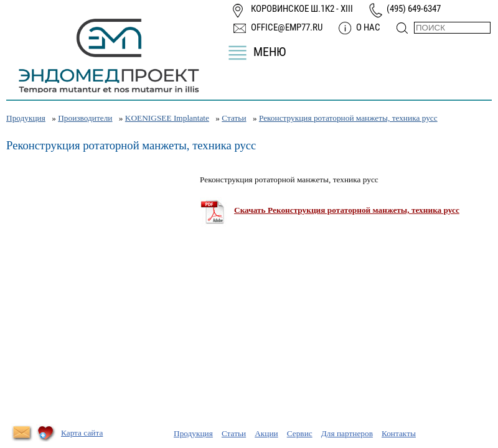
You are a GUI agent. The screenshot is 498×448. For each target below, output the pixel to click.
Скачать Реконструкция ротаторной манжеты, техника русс (347, 210)
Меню (270, 52)
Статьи (234, 118)
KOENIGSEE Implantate (167, 118)
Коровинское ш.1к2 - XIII (302, 9)
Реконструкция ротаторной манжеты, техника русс (348, 118)
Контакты (399, 433)
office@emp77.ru (287, 27)
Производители (85, 118)
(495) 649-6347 (414, 9)
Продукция (26, 118)
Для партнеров (347, 433)
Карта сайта (82, 433)
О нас (368, 27)
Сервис (300, 433)
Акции (266, 433)
